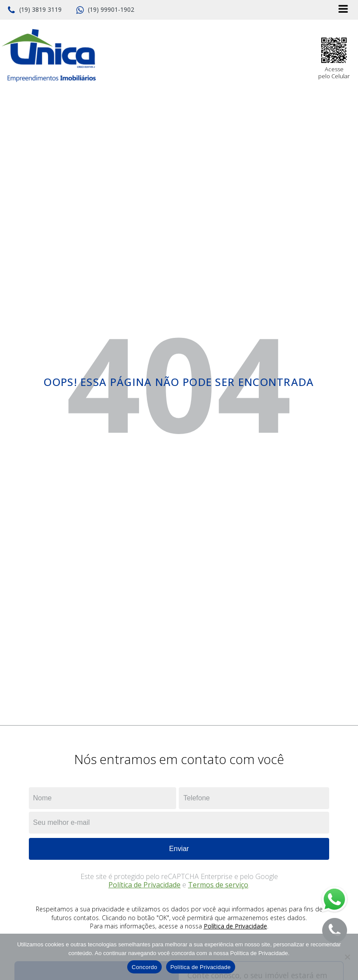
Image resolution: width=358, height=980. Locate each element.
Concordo (144, 967)
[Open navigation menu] (343, 10)
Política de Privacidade (144, 885)
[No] (347, 957)
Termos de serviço (218, 885)
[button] (34, 10)
